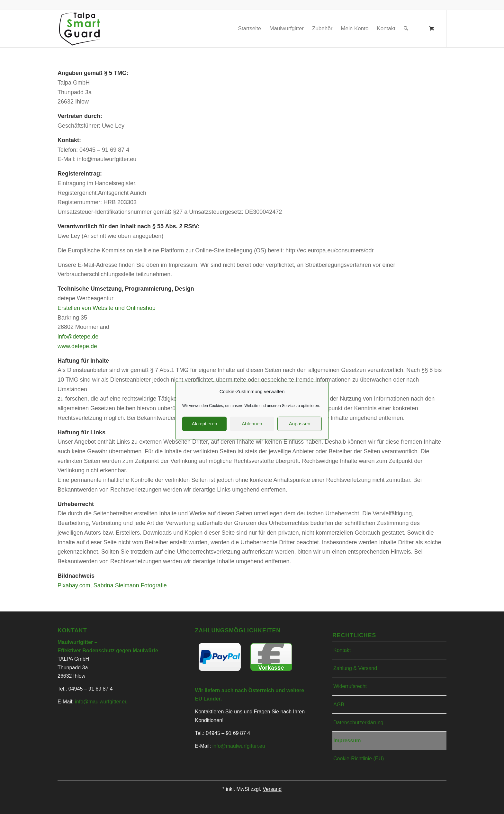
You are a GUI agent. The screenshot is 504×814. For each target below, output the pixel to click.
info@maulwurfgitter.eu (101, 702)
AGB (339, 705)
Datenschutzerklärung (358, 723)
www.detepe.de (77, 346)
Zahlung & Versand (355, 668)
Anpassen (300, 431)
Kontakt (342, 650)
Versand (272, 789)
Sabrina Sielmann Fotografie (130, 585)
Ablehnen (252, 431)
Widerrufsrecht (350, 686)
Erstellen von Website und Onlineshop (107, 308)
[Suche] (406, 29)
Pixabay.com (74, 585)
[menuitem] (249, 29)
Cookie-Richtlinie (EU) (359, 759)
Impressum (347, 741)
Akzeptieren (204, 431)
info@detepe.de (78, 337)
